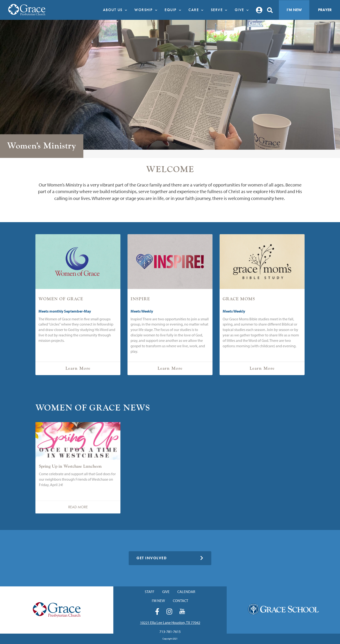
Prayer (325, 10)
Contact (181, 601)
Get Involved (170, 558)
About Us (116, 10)
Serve (220, 10)
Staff (150, 592)
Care (197, 10)
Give (243, 10)
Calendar (186, 592)
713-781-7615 (170, 631)
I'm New (294, 10)
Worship (147, 10)
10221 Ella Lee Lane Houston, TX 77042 (170, 623)
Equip (174, 10)
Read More (78, 507)
